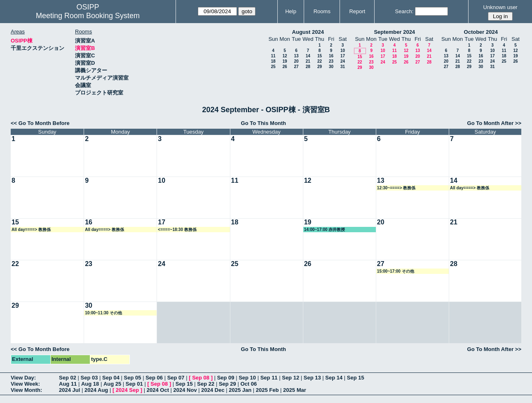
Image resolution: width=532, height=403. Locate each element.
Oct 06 (248, 384)
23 (331, 61)
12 (285, 56)
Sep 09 (226, 378)
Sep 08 (201, 378)
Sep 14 (334, 378)
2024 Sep (127, 390)
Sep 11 (269, 378)
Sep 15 (356, 378)
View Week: (25, 384)
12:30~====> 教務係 (396, 188)
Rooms (322, 11)
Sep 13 (312, 378)
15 (320, 56)
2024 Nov (185, 390)
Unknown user (500, 7)
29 (320, 67)
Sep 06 (154, 378)
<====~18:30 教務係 (177, 230)
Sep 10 (247, 378)
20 (296, 61)
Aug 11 (68, 384)
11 (273, 56)
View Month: (26, 390)
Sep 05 (133, 378)
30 (331, 67)
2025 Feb (267, 390)
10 (343, 51)
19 (285, 61)
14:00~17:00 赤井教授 (325, 230)
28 (308, 67)
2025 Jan (240, 390)
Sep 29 (227, 384)
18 (273, 61)
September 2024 (394, 32)
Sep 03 (89, 378)
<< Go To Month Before (40, 123)
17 (343, 56)
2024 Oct (158, 390)
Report (357, 11)
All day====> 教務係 (470, 188)
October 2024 (481, 32)
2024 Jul (69, 390)
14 (308, 56)
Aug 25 (112, 384)
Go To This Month (264, 123)
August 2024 (308, 32)
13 (296, 56)
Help (291, 11)
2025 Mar (295, 390)
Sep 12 (291, 378)
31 (343, 67)
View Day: (23, 378)
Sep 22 (206, 384)
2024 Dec (213, 390)
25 (273, 67)
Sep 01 (134, 384)
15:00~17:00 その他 (396, 271)
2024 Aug (96, 390)
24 (343, 61)
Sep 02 (68, 378)
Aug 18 (90, 384)
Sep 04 (111, 378)
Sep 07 (176, 378)
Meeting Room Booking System (88, 16)
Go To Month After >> (494, 123)
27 (296, 67)
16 (331, 56)
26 (285, 67)
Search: (404, 11)
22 (320, 61)
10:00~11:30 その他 (103, 313)
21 (308, 61)
